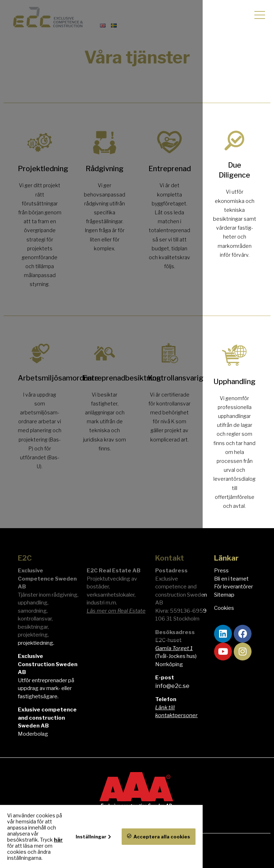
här (120, 852)
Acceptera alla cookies (233, 852)
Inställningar (162, 852)
